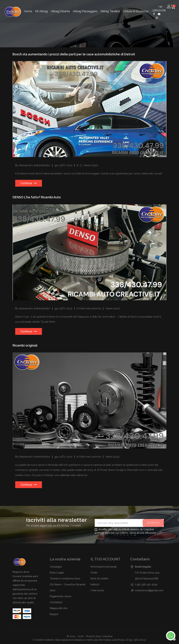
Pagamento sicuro (61, 596)
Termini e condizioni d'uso (65, 579)
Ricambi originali (25, 345)
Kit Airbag (41, 7)
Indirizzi (95, 584)
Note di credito (100, 579)
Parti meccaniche (90, 308)
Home (28, 7)
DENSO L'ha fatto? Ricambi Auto (37, 197)
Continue (26, 183)
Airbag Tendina (110, 7)
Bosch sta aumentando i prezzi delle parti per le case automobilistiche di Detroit (74, 54)
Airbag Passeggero (85, 7)
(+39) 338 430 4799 (146, 584)
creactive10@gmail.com (149, 590)
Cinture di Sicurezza (136, 7)
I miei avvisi (97, 590)
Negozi (54, 614)
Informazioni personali (104, 567)
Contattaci (56, 602)
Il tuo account (105, 559)
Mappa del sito (59, 608)
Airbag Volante (60, 7)
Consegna (56, 567)
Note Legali (57, 573)
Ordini (94, 573)
